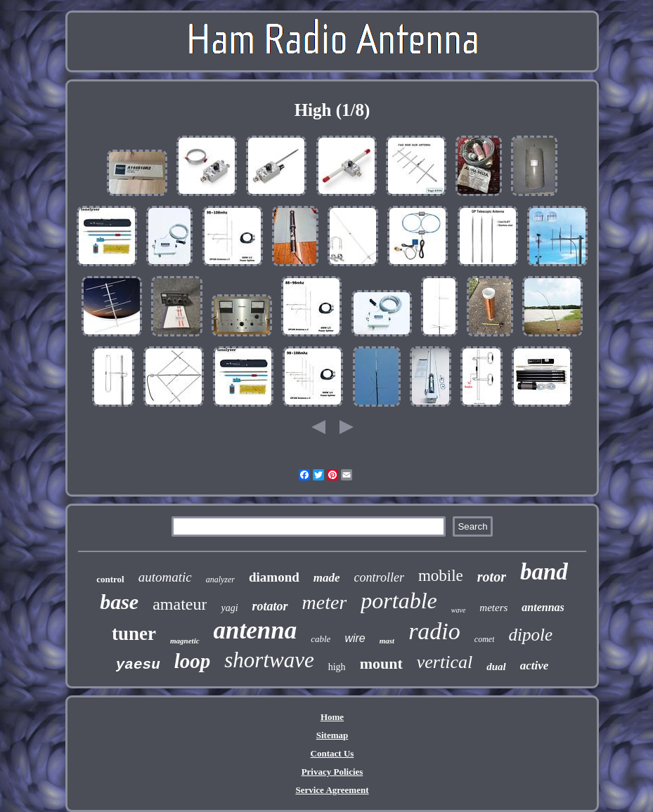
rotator (270, 606)
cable (321, 639)
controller (379, 577)
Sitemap (332, 735)
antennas (543, 607)
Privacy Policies (332, 772)
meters (493, 608)
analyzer (220, 579)
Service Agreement (332, 790)
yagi (229, 608)
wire (355, 638)
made (327, 578)
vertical (445, 662)
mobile (441, 576)
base (119, 602)
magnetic (185, 641)
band (544, 572)
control (110, 579)
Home (332, 717)
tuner (134, 634)
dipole (530, 635)
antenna (256, 630)
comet (485, 639)
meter (325, 602)
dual (496, 667)
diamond (274, 577)
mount (381, 663)
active (535, 666)
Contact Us (332, 753)
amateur (180, 604)
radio (434, 631)
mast (387, 641)
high (337, 667)
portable (399, 601)
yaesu (138, 665)
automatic (165, 577)
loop (193, 661)
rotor (492, 577)
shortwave (269, 660)
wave (459, 610)
